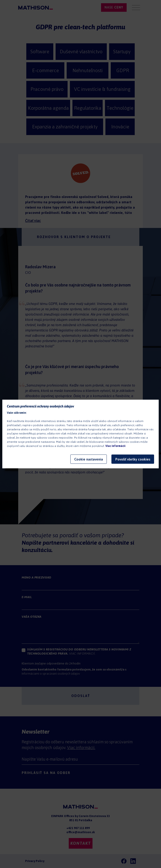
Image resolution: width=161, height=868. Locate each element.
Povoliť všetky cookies (133, 459)
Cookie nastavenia (89, 459)
